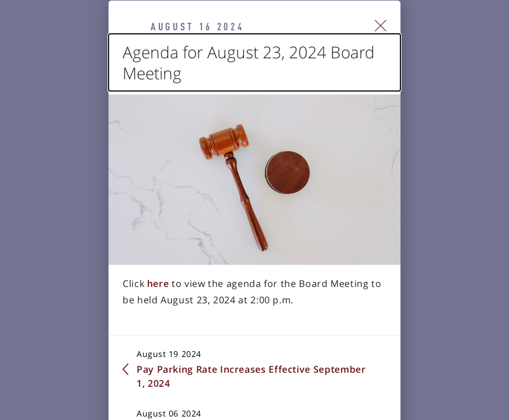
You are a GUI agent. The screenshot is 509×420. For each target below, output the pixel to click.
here (95, 352)
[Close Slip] (446, 38)
